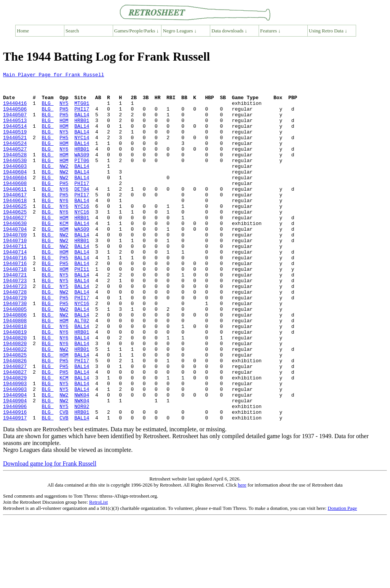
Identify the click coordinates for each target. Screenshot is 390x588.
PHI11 (82, 309)
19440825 (15, 412)
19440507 (15, 124)
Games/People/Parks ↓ (137, 31)
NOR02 (82, 474)
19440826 (15, 419)
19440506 (15, 117)
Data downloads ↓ (229, 31)
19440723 (15, 323)
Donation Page (342, 578)
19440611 (15, 213)
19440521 (15, 151)
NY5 (64, 110)
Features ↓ (270, 31)
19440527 (15, 165)
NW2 (64, 185)
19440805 (15, 357)
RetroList (98, 572)
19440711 (15, 281)
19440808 (15, 371)
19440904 (15, 460)
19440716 (15, 295)
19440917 (15, 487)
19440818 (15, 378)
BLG (47, 110)
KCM (64, 254)
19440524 (15, 158)
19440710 (15, 275)
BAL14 (82, 124)
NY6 (64, 165)
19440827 (15, 426)
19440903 (15, 446)
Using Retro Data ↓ (328, 31)
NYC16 (82, 233)
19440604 (15, 192)
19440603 (15, 185)
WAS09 (82, 172)
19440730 (15, 350)
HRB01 (82, 130)
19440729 (15, 343)
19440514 (15, 137)
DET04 (82, 213)
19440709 (15, 268)
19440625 (15, 233)
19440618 (15, 227)
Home (23, 31)
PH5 (64, 117)
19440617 (15, 220)
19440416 (15, 110)
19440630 (15, 254)
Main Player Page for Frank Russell (54, 76)
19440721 (15, 316)
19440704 (15, 261)
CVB (64, 480)
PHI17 (82, 117)
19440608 (15, 206)
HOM (64, 130)
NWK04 (82, 460)
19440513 (15, 130)
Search (72, 31)
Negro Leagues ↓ (180, 31)
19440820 (15, 391)
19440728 (15, 336)
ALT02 (82, 371)
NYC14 (82, 151)
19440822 (15, 405)
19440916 (15, 480)
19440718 (15, 309)
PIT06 (82, 178)
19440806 (15, 364)
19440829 (15, 439)
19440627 (15, 247)
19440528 (15, 172)
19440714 (15, 288)
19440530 (15, 178)
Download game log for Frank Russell (50, 533)
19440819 (15, 384)
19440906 (15, 474)
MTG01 (82, 110)
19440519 (15, 144)
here (242, 555)
